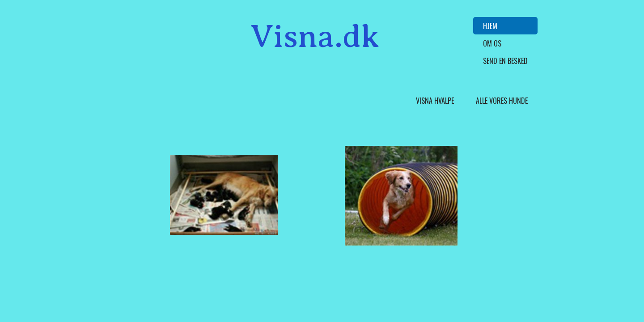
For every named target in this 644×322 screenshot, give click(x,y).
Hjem (490, 26)
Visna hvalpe (435, 101)
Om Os (492, 43)
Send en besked (505, 61)
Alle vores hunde (502, 101)
